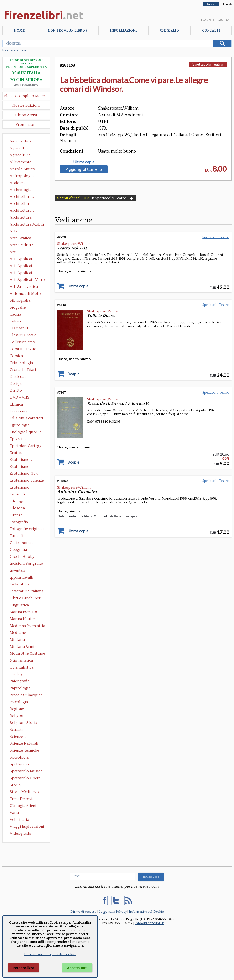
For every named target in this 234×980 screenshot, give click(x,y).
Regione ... (18, 709)
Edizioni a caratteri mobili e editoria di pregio (27, 419)
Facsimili (17, 494)
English (227, 4)
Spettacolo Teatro (208, 64)
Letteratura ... (21, 584)
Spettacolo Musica (26, 771)
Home (19, 31)
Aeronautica (21, 141)
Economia (18, 411)
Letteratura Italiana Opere (26, 592)
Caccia (15, 314)
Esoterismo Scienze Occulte (27, 481)
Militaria (17, 640)
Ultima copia (84, 162)
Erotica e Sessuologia (20, 453)
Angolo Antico (22, 169)
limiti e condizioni (26, 85)
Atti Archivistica (24, 287)
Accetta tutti (77, 968)
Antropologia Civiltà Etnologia (24, 176)
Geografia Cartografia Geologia (20, 550)
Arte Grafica (20, 238)
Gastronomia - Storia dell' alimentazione (23, 543)
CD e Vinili (19, 328)
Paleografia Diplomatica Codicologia (21, 682)
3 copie (73, 374)
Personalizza (23, 968)
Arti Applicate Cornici (22, 266)
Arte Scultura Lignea (22, 246)
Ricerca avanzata (14, 50)
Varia (14, 813)
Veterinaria (19, 820)
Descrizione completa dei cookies (50, 954)
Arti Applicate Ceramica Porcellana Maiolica (27, 259)
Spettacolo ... (21, 764)
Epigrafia (18, 439)
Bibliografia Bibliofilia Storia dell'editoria (24, 301)
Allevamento (21, 162)
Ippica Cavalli (22, 577)
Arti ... (15, 252)
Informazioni (123, 31)
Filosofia (17, 508)
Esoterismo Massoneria (20, 467)
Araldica (17, 183)
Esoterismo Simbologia (20, 488)
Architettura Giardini (21, 218)
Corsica (16, 356)
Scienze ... (18, 737)
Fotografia (19, 522)
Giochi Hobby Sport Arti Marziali (26, 557)
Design (16, 384)
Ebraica (16, 404)
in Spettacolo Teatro (96, 198)
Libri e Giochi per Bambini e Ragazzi (26, 599)
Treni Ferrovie (22, 799)
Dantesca (18, 377)
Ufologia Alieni (23, 806)
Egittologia (20, 425)
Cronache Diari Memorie (23, 370)
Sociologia (19, 757)
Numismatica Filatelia (21, 661)
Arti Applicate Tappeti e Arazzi (24, 273)
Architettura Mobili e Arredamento (27, 225)
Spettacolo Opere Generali (25, 779)
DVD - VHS (20, 397)
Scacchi (16, 730)
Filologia (18, 501)
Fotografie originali (27, 529)
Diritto (16, 390)
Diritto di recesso (83, 912)
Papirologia (20, 688)
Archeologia (21, 190)
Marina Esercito (23, 612)
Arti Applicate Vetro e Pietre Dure (27, 280)
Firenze (16, 515)
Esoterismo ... (21, 460)
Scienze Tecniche (24, 750)
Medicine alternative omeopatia (19, 633)
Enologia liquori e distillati (26, 432)
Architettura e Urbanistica (22, 211)
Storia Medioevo (24, 792)
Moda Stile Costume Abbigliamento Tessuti (27, 654)
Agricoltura (20, 148)
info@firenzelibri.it (149, 923)
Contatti (211, 31)
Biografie (18, 307)
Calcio (15, 321)
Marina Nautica (23, 619)
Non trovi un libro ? (67, 31)
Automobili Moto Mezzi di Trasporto (26, 294)
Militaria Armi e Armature (23, 647)
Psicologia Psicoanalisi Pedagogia (20, 702)
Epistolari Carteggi (26, 446)
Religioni (18, 716)
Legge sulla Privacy (113, 912)
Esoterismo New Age (24, 474)
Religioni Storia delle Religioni (23, 723)
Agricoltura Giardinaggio (21, 156)
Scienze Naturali (24, 743)
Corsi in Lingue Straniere (23, 349)
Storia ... (17, 785)
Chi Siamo (169, 31)
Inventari (18, 570)
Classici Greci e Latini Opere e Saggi (27, 336)
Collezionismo (22, 342)
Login (206, 20)
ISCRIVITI (151, 877)
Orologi (17, 674)
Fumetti (17, 536)
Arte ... (15, 231)
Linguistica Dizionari (19, 606)
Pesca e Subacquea (26, 695)
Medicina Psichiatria (27, 626)
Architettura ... (22, 197)
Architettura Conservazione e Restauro (24, 204)
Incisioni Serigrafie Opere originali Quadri (26, 564)
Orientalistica (22, 667)
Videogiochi (21, 833)
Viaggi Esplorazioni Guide (27, 827)
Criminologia (21, 363)
